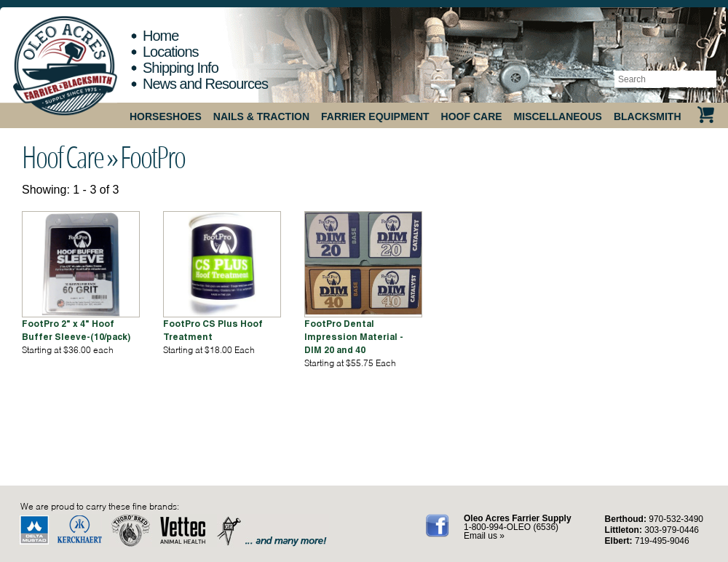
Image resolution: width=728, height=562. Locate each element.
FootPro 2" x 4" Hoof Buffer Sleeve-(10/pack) (76, 330)
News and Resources (205, 84)
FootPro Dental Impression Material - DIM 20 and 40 (354, 337)
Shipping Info (181, 68)
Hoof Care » (70, 157)
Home (161, 36)
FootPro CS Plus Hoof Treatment (213, 330)
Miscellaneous (558, 116)
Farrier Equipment (375, 116)
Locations (171, 52)
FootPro (153, 157)
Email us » (484, 536)
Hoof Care (472, 116)
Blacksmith (648, 116)
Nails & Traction (261, 116)
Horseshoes (166, 116)
